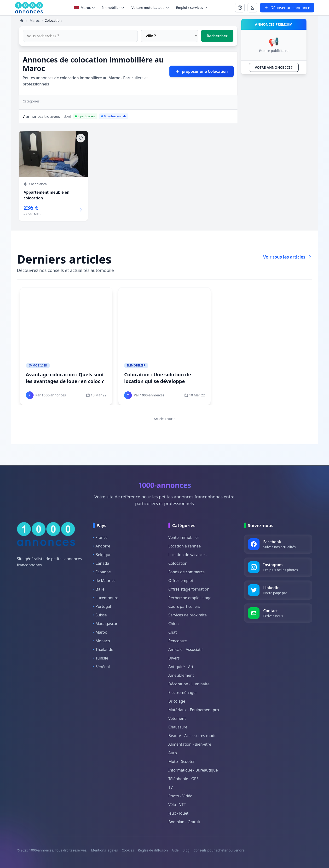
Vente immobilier (184, 537)
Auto (173, 753)
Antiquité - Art (181, 667)
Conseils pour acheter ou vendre (219, 850)
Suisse (100, 615)
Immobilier (38, 365)
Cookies (128, 850)
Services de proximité (188, 615)
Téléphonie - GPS (184, 779)
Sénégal (101, 667)
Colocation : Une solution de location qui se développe (158, 378)
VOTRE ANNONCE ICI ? (274, 67)
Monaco (101, 641)
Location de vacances (188, 555)
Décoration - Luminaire (189, 684)
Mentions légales (104, 850)
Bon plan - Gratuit (184, 822)
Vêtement (177, 718)
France (100, 537)
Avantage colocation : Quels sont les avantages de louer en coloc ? (65, 378)
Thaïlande (103, 649)
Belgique (102, 555)
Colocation (178, 563)
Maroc (85, 8)
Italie (99, 589)
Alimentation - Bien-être (190, 744)
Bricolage (177, 701)
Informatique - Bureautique (193, 770)
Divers (174, 658)
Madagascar (105, 624)
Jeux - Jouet (179, 813)
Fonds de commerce (187, 572)
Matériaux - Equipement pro (194, 710)
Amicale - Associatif (186, 649)
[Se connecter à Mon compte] (240, 8)
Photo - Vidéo (180, 796)
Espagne (102, 572)
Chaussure (178, 727)
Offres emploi (181, 581)
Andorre (102, 546)
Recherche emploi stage (190, 598)
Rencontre (178, 641)
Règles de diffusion (153, 850)
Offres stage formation (189, 589)
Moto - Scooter (182, 761)
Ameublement (181, 675)
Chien (174, 624)
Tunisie (101, 658)
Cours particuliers (184, 606)
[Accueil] (22, 21)
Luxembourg (106, 598)
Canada (101, 563)
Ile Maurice (104, 581)
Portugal (102, 606)
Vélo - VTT (177, 805)
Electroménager (183, 693)
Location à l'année (185, 546)
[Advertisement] (274, 150)
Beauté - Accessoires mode (193, 736)
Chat (173, 632)
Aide (175, 850)
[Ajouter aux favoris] (81, 138)
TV (171, 787)
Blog (186, 850)
